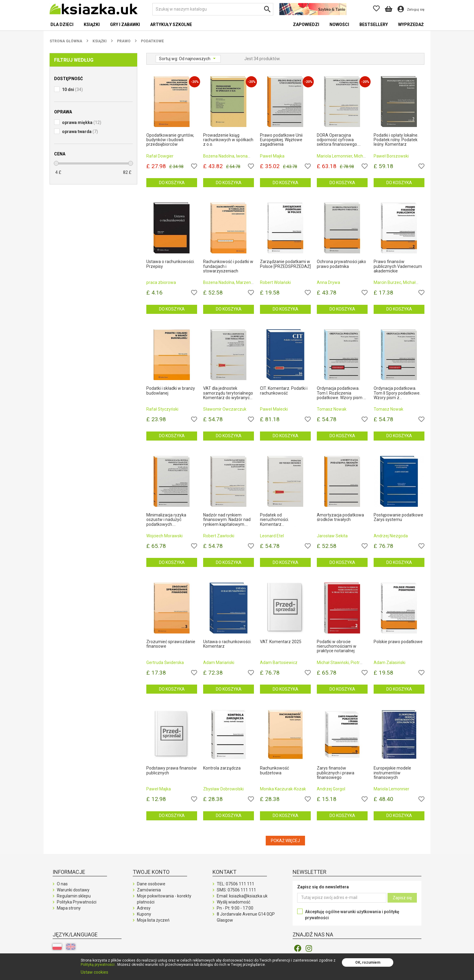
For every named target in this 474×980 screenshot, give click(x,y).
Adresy (144, 908)
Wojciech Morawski (164, 536)
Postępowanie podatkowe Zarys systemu (398, 517)
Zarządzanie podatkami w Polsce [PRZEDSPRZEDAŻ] (285, 264)
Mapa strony (69, 908)
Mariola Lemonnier (391, 789)
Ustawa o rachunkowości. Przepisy (170, 264)
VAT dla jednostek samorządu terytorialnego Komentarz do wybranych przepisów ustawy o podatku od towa (228, 393)
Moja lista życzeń (153, 920)
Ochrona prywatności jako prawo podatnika (341, 264)
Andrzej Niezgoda (391, 536)
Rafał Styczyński (162, 409)
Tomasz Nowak (332, 409)
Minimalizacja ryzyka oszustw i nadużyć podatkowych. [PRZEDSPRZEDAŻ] (166, 520)
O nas (62, 884)
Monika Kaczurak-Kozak (283, 789)
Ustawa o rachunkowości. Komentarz (227, 644)
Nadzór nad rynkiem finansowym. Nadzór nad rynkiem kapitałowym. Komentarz (227, 520)
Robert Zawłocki (219, 536)
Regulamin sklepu (74, 896)
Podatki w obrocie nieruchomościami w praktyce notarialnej (337, 646)
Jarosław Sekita (332, 536)
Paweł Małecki (274, 409)
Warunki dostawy (73, 890)
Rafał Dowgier (160, 156)
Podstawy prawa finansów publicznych (172, 770)
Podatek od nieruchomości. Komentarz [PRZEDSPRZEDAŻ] (279, 520)
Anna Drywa (328, 282)
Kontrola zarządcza (222, 768)
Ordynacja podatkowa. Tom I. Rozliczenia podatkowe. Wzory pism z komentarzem (341, 393)
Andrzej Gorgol (331, 789)
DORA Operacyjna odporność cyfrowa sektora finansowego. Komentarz (337, 140)
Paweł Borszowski (391, 156)
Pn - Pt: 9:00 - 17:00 (235, 908)
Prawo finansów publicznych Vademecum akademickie (398, 266)
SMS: (236, 890)
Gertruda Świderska (165, 663)
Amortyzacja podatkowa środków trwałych (340, 517)
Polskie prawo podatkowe (398, 642)
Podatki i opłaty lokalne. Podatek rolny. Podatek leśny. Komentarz (396, 140)
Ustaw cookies (94, 972)
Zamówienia (149, 890)
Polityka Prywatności (77, 902)
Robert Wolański (275, 282)
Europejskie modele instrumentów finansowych (392, 773)
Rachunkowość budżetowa (274, 770)
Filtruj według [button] (74, 60)
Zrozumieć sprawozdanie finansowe (171, 644)
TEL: (235, 884)
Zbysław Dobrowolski (223, 789)
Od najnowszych (195, 59)
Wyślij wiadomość (234, 902)
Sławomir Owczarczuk (225, 409)
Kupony (144, 914)
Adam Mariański (219, 663)
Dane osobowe (151, 884)
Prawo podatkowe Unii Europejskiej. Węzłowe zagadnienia (281, 140)
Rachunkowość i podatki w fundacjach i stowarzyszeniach (228, 266)
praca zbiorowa (161, 282)
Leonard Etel (272, 536)
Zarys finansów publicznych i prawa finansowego (336, 773)
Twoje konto (151, 872)
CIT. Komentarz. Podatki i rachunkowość (284, 391)
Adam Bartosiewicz (279, 663)
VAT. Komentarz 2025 (281, 642)
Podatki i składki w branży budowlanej (171, 391)
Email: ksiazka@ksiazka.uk (242, 896)
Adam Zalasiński (390, 663)
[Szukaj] (213, 9)
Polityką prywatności (98, 965)
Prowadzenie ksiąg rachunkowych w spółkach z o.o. (228, 140)
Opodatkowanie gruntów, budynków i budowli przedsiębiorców (170, 140)
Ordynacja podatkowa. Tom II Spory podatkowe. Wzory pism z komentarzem (397, 393)
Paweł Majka (272, 156)
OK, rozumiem (368, 962)
